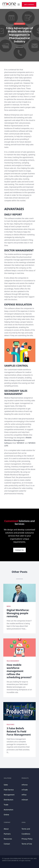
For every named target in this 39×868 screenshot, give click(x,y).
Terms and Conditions (26, 831)
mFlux (24, 795)
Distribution (8, 800)
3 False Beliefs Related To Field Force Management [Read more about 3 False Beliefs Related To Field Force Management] (19, 731)
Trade (6, 805)
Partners (7, 834)
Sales (6, 785)
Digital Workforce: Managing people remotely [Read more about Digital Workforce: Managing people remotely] (18, 613)
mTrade (25, 790)
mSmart (25, 800)
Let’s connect (29, 4)
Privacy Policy (27, 839)
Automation (8, 810)
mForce (25, 785)
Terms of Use (27, 844)
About (6, 829)
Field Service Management (9, 792)
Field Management (13, 661)
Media (9, 606)
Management (19, 24)
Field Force (10, 725)
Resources (8, 839)
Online (6, 815)
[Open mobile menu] (19, 4)
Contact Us (19, 550)
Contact (7, 844)
